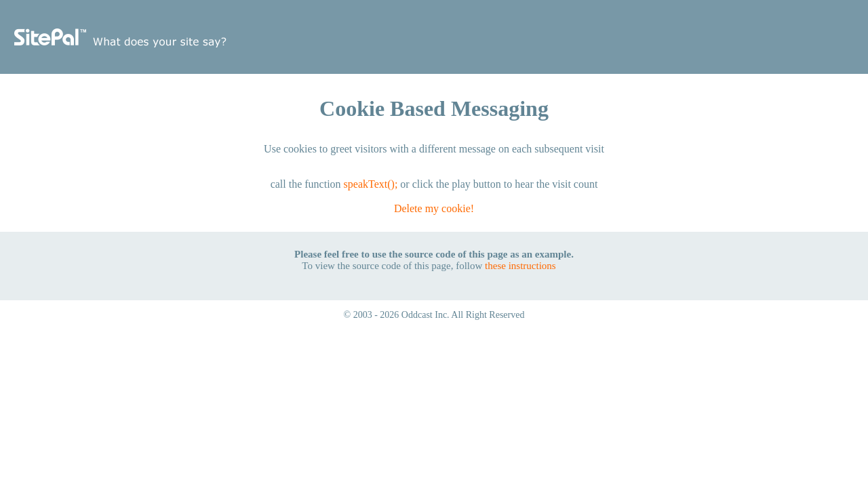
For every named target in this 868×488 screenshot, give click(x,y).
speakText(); (371, 184)
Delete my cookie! (434, 208)
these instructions (520, 266)
